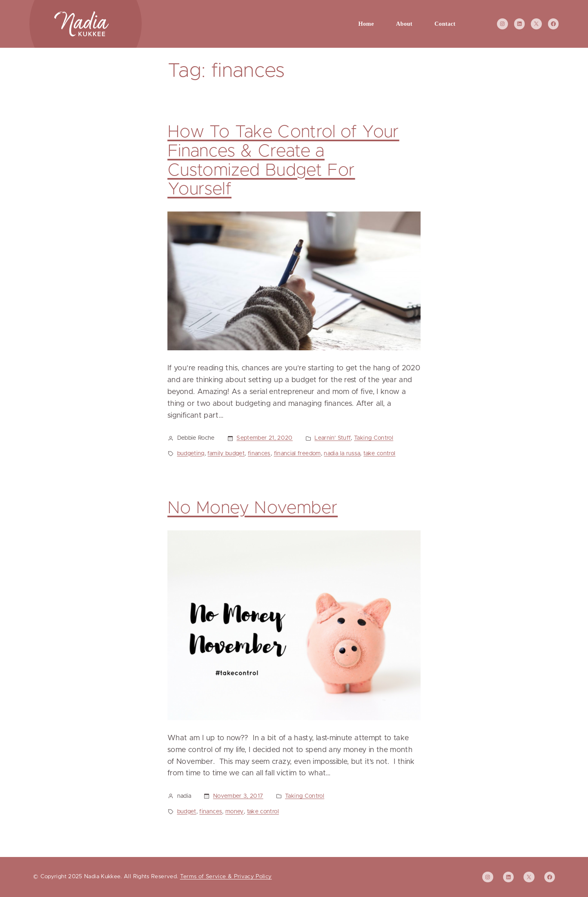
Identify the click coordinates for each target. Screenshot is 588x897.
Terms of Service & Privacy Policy (226, 877)
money (235, 812)
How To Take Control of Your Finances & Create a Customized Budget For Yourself (283, 161)
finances (259, 454)
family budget (226, 454)
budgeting (191, 454)
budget (187, 812)
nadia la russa (342, 454)
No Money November (253, 508)
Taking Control (374, 438)
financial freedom (297, 454)
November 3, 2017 (238, 796)
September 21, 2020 (264, 438)
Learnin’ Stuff (333, 438)
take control (379, 454)
